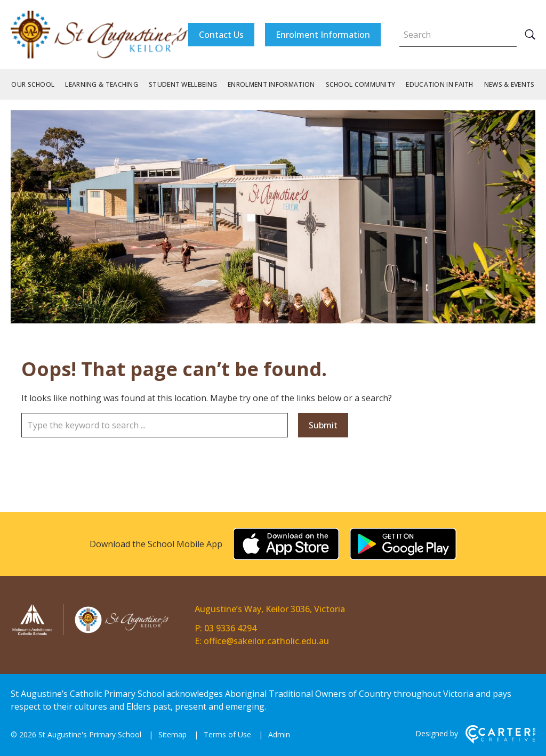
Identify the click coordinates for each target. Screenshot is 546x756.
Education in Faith (439, 84)
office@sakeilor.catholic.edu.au (266, 641)
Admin (279, 734)
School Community (361, 84)
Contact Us (221, 35)
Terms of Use (227, 734)
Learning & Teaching (102, 84)
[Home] (91, 633)
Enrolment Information (323, 35)
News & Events (509, 84)
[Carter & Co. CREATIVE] (500, 741)
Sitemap (172, 734)
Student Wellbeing (183, 84)
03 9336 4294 (230, 628)
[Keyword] (458, 35)
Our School (33, 84)
